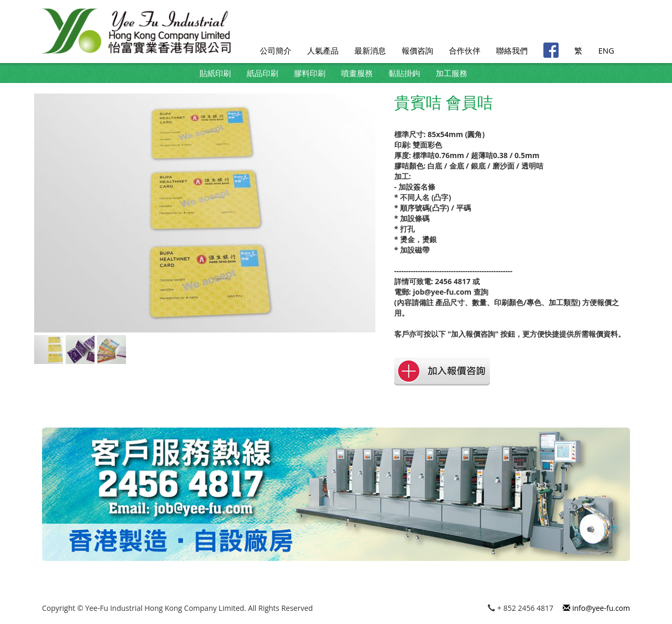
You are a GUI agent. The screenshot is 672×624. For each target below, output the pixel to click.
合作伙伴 (465, 50)
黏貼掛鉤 (404, 73)
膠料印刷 (310, 73)
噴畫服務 (357, 73)
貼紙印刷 (215, 73)
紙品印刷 (262, 73)
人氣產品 (323, 50)
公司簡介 (276, 50)
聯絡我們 (512, 50)
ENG (606, 50)
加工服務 (451, 73)
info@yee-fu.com (596, 608)
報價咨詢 (417, 50)
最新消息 (370, 50)
